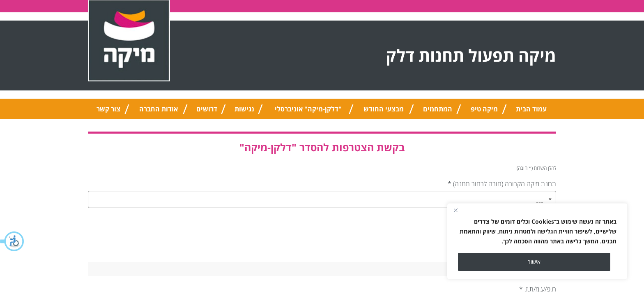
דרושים (207, 109)
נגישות (244, 109)
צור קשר (108, 109)
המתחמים (438, 109)
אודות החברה (159, 109)
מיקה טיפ (484, 109)
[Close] (455, 210)
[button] (12, 241)
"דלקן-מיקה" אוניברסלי (308, 109)
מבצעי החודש (384, 109)
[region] (537, 241)
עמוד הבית (531, 109)
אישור (534, 262)
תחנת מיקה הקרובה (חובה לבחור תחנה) (502, 184)
